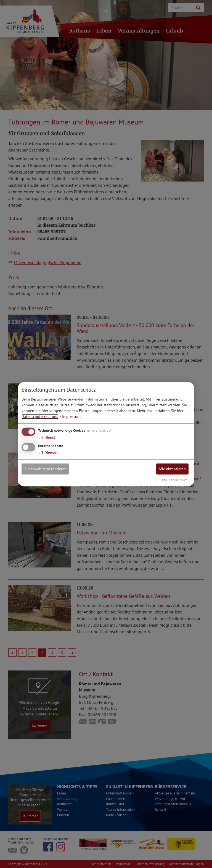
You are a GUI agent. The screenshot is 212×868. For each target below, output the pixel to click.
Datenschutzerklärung (40, 417)
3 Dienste (48, 453)
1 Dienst (47, 438)
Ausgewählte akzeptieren (45, 469)
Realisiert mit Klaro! (175, 480)
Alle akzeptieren (172, 469)
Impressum (71, 417)
